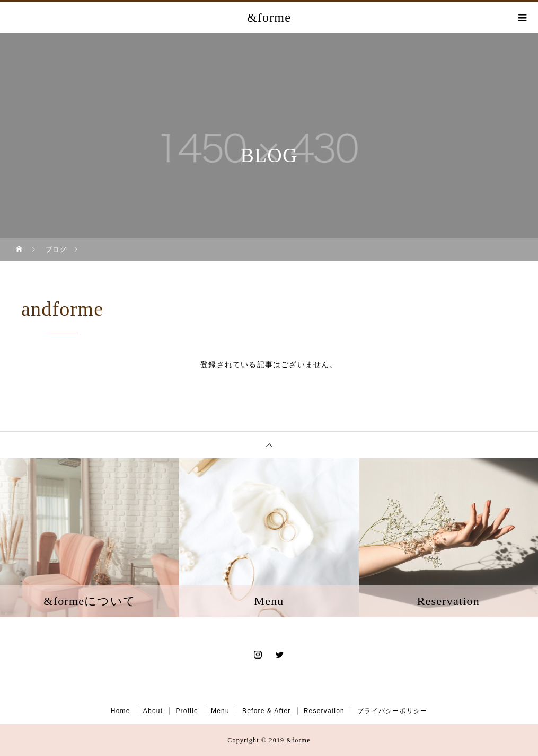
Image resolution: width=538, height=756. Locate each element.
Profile (187, 711)
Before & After (267, 711)
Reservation (324, 711)
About (153, 711)
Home (121, 711)
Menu (220, 711)
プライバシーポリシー (392, 711)
